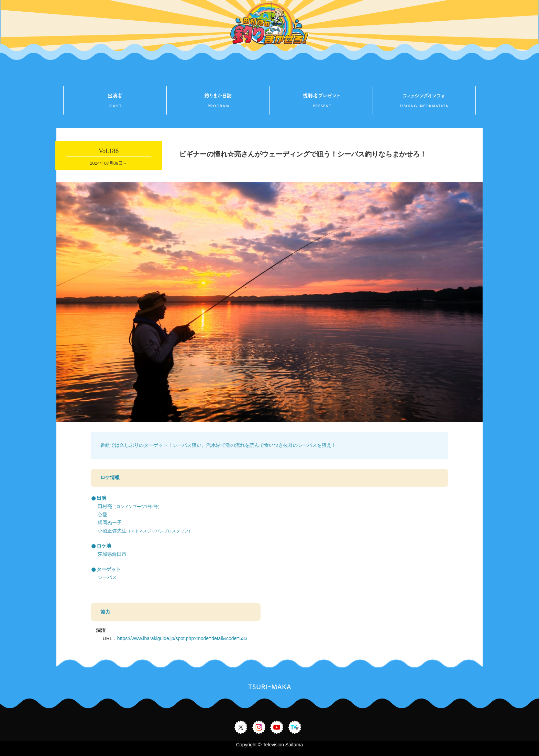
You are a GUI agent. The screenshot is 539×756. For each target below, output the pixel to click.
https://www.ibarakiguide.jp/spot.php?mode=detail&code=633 (182, 638)
